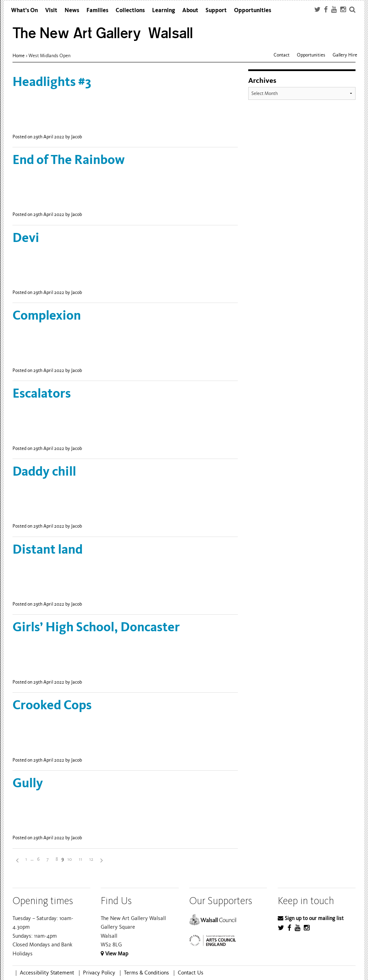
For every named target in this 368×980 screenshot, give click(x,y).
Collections (130, 10)
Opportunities (253, 10)
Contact (282, 55)
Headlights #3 (52, 82)
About (190, 10)
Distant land (48, 549)
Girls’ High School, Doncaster (96, 627)
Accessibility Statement (47, 973)
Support (216, 10)
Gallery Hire (345, 55)
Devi (26, 238)
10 (70, 859)
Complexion (47, 315)
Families (97, 10)
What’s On (24, 10)
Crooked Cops (52, 705)
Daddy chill (44, 471)
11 (81, 859)
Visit (51, 10)
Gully (28, 783)
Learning (164, 10)
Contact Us (191, 973)
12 (91, 859)
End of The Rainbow (69, 160)
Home (19, 56)
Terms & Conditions (147, 973)
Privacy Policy (99, 973)
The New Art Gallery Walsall (103, 33)
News (72, 10)
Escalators (42, 393)
